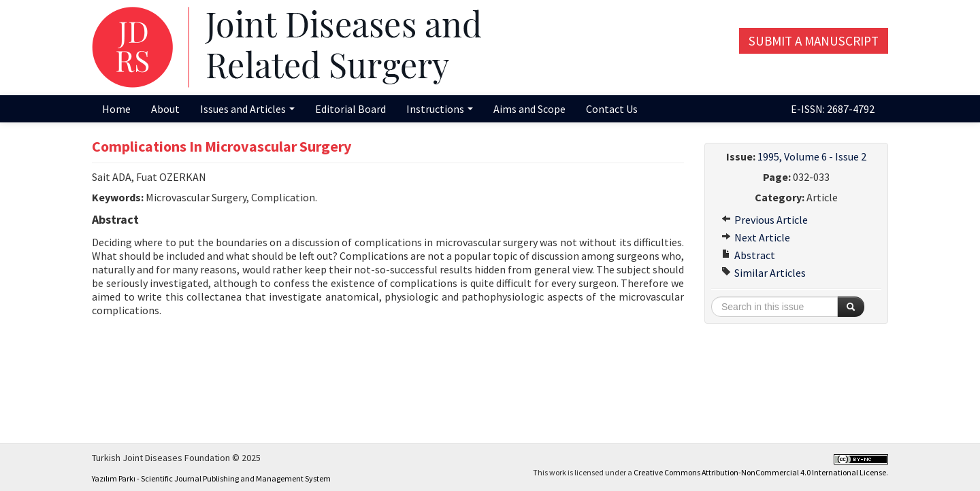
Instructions (440, 109)
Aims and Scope (529, 109)
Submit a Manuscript (814, 41)
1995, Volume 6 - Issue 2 (812, 156)
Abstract (748, 255)
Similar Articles (764, 273)
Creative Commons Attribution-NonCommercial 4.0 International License (760, 472)
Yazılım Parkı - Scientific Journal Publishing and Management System (211, 478)
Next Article (756, 237)
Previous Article (765, 220)
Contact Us (612, 109)
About (165, 109)
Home (116, 109)
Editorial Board (350, 109)
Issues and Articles (247, 109)
